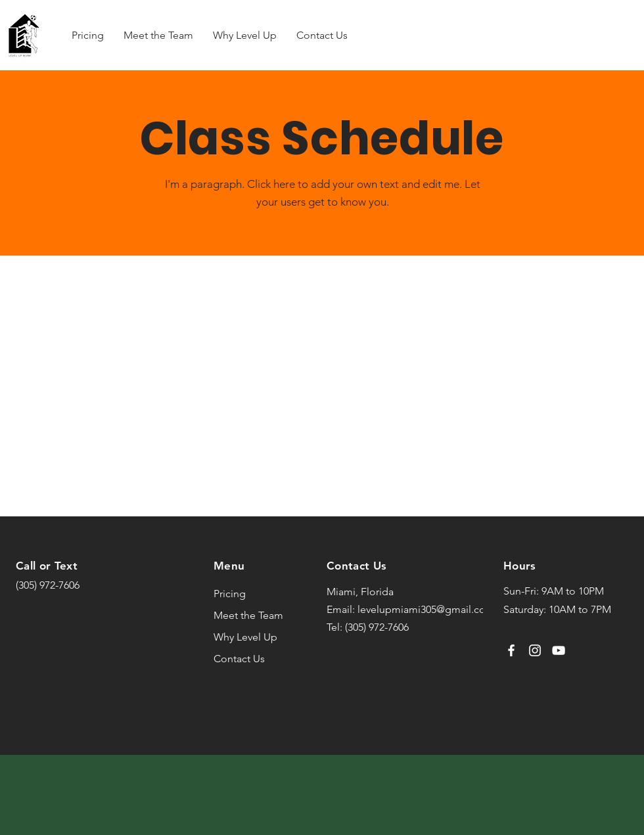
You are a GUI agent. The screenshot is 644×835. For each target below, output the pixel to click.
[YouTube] (559, 650)
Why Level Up (245, 637)
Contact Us (239, 659)
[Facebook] (511, 650)
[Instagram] (535, 650)
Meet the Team (248, 615)
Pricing (230, 594)
